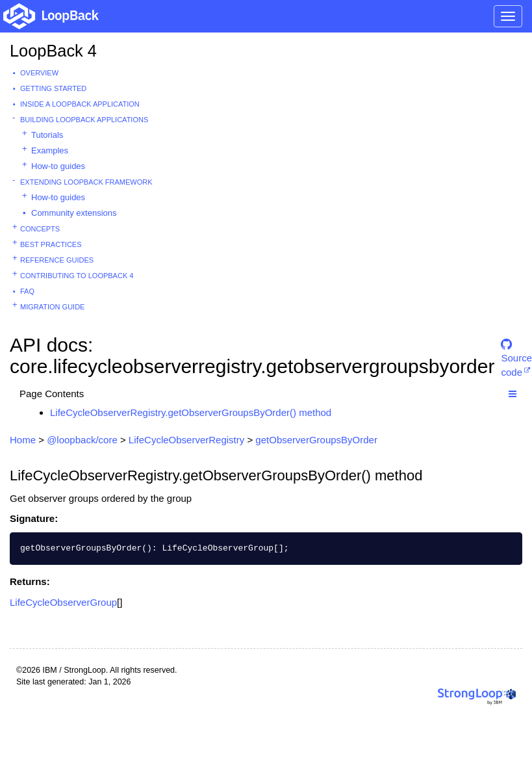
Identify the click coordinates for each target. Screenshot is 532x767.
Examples (50, 150)
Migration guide (52, 307)
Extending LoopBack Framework (86, 182)
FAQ (27, 291)
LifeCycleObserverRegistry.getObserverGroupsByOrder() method (191, 412)
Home (23, 440)
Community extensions (74, 213)
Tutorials (47, 135)
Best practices (51, 244)
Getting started (53, 88)
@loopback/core (82, 440)
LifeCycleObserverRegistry (186, 440)
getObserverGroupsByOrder (316, 440)
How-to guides (58, 166)
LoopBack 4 (53, 51)
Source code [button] (516, 350)
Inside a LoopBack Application (80, 104)
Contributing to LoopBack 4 (77, 276)
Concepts (40, 229)
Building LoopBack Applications (84, 120)
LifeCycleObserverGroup (63, 602)
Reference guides (57, 260)
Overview (39, 73)
